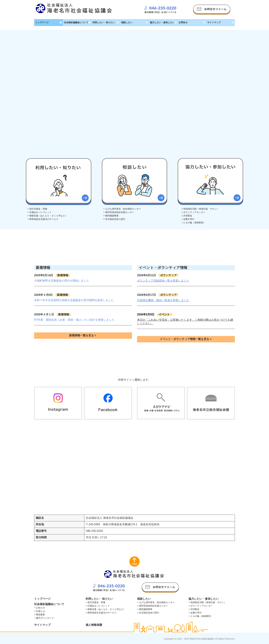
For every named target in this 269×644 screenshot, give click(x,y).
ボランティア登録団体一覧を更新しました (163, 281)
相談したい (127, 22)
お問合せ (183, 22)
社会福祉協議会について (76, 22)
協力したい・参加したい (162, 22)
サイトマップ (214, 22)
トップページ (42, 22)
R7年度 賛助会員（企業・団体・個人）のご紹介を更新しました (74, 320)
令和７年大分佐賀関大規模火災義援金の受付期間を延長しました (74, 300)
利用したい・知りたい (104, 22)
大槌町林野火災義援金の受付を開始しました (62, 281)
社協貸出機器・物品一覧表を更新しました (163, 300)
